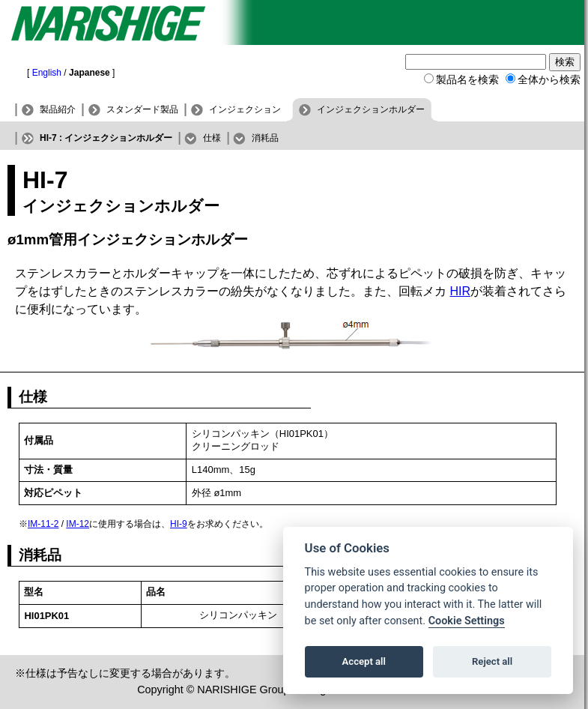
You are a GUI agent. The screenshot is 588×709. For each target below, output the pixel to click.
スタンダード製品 (142, 109)
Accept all (364, 661)
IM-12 (78, 524)
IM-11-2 (43, 524)
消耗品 (265, 138)
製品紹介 (58, 109)
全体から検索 (549, 79)
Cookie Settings (467, 621)
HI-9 (179, 524)
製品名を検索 (467, 79)
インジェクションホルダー (371, 109)
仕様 (212, 138)
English (47, 73)
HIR (460, 291)
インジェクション (245, 109)
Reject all (492, 661)
